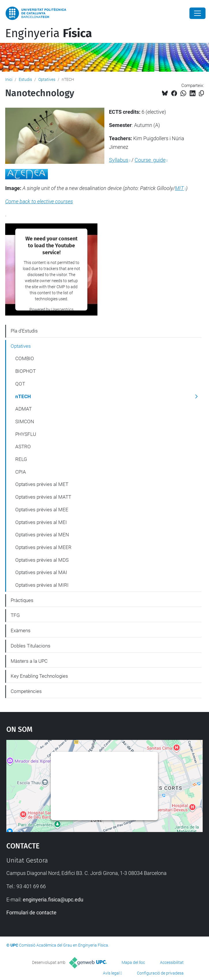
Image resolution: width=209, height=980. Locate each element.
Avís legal (111, 973)
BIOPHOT (26, 371)
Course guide (150, 160)
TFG (15, 615)
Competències (26, 691)
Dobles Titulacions (31, 646)
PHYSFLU (26, 434)
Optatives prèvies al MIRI (42, 585)
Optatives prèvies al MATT (43, 497)
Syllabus (119, 160)
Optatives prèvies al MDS (42, 560)
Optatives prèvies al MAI (41, 572)
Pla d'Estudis (24, 331)
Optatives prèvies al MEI (41, 522)
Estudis (25, 79)
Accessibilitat (172, 962)
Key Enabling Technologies (39, 676)
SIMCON (25, 421)
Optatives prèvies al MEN (42, 535)
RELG (21, 459)
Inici (9, 79)
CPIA (21, 472)
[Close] (197, 13)
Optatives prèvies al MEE (42, 510)
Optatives (47, 79)
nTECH (23, 396)
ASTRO (23, 447)
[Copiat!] (201, 93)
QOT (20, 384)
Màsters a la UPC (29, 661)
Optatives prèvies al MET (42, 484)
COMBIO (25, 358)
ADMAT (23, 409)
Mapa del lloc (133, 962)
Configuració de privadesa (160, 973)
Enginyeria (49, 33)
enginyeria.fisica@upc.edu (53, 900)
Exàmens (21, 630)
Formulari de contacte (31, 912)
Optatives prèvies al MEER (43, 547)
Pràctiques (22, 600)
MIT (179, 188)
